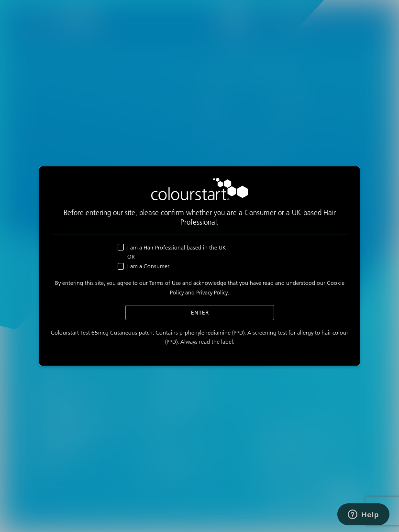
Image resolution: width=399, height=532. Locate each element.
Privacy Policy (212, 292)
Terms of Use (165, 283)
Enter (200, 312)
